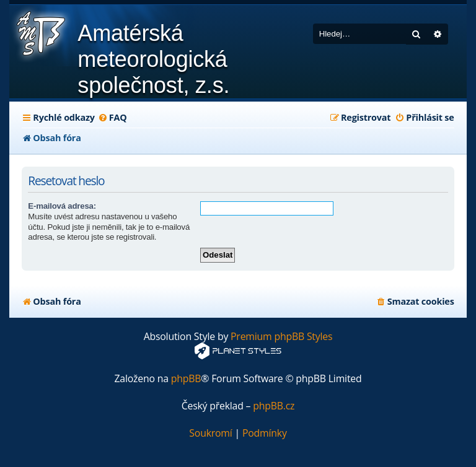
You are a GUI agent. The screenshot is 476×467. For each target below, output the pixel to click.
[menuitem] (112, 118)
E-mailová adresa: (62, 206)
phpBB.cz (274, 406)
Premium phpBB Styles (281, 337)
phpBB (186, 379)
